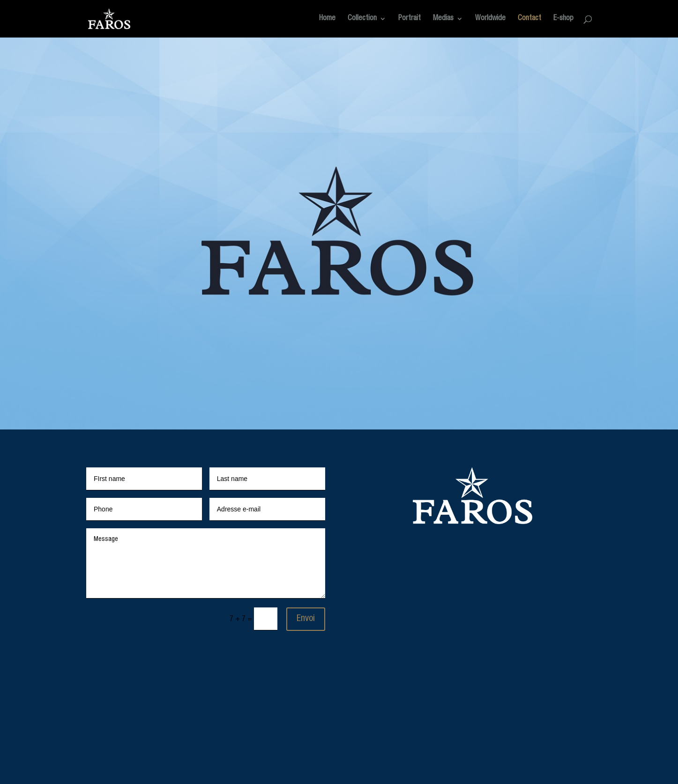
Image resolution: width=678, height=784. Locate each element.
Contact (529, 19)
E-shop (563, 19)
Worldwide (490, 19)
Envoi (306, 619)
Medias (443, 19)
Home (327, 19)
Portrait (410, 19)
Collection (362, 19)
